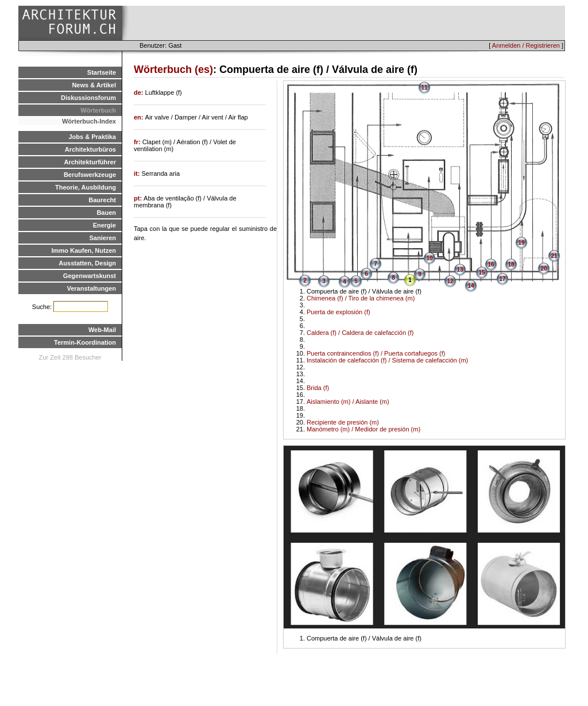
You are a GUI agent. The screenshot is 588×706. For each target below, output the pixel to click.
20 (543, 269)
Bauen (106, 213)
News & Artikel (94, 85)
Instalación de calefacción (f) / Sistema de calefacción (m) (387, 360)
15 (481, 273)
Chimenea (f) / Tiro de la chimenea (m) (361, 298)
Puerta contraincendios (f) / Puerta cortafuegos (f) (376, 353)
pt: (139, 198)
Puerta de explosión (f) (339, 312)
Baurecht (102, 200)
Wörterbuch (98, 110)
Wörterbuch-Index (89, 121)
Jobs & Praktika (92, 137)
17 (502, 279)
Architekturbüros (90, 149)
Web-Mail (102, 330)
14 (471, 286)
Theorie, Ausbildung (86, 187)
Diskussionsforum (88, 98)
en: (140, 117)
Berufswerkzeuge (90, 175)
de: (140, 92)
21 (554, 256)
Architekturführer (90, 162)
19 (521, 243)
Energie (105, 225)
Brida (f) (318, 388)
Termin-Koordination (85, 342)
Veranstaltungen (91, 288)
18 (511, 265)
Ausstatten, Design (87, 263)
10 (429, 258)
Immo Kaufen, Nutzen (84, 250)
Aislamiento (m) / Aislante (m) (348, 402)
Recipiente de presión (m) (343, 422)
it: (138, 173)
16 (491, 265)
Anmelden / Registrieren (526, 45)
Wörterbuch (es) (173, 70)
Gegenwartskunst (90, 276)
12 (450, 281)
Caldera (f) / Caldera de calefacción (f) (360, 333)
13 (460, 270)
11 (424, 88)
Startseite (102, 72)
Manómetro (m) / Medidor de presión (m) (363, 429)
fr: (138, 142)
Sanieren (103, 238)
